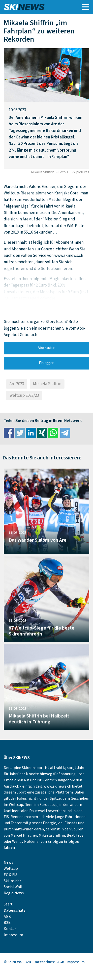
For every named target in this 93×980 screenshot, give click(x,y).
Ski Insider (12, 881)
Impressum (13, 935)
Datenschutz (15, 910)
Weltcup (11, 869)
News (8, 862)
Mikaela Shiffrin (47, 384)
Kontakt (11, 929)
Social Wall (13, 887)
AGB (7, 917)
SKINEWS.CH (35, 7)
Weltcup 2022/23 (24, 396)
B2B (7, 923)
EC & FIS (11, 875)
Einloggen (47, 363)
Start (8, 904)
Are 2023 (17, 384)
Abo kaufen (46, 348)
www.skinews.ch (57, 786)
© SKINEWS (13, 962)
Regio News (14, 893)
